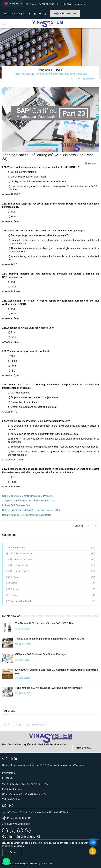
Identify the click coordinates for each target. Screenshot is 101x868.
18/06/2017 (92, 178)
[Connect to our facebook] (30, 14)
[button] (4, 23)
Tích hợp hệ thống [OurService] (11, 799)
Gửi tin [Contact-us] (12, 853)
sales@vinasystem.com (71, 4)
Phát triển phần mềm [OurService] (12, 789)
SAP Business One (13, 292)
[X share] (79, 79)
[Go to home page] (50, 738)
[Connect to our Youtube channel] (45, 14)
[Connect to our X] (13, 831)
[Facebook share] (72, 79)
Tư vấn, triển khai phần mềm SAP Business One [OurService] (26, 784)
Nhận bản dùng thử (65, 14)
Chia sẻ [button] (90, 79)
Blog (57, 70)
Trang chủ (44, 70)
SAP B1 (22, 319)
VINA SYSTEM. (48, 864)
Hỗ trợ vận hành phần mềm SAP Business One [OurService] (25, 794)
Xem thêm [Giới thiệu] (9, 773)
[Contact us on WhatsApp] (6, 862)
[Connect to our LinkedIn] (35, 14)
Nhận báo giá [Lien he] (83, 748)
